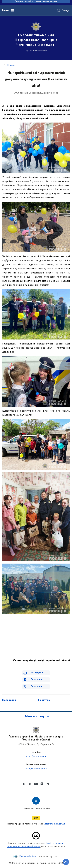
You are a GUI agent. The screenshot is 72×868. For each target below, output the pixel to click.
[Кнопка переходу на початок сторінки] (66, 862)
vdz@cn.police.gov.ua (36, 769)
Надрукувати (37, 673)
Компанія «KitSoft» (28, 857)
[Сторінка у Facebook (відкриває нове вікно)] (24, 784)
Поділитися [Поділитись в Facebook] (36, 680)
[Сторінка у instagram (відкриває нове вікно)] (42, 784)
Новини (11, 65)
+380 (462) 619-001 (36, 757)
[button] (36, 716)
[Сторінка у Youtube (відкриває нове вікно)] (36, 784)
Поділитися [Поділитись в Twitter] (36, 686)
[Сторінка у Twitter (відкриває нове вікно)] (30, 784)
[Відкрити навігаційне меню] (13, 10)
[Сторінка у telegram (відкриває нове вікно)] (48, 784)
